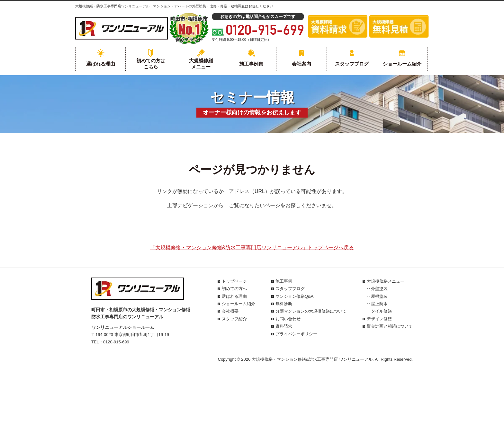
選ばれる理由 (101, 64)
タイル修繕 (381, 311)
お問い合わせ (288, 319)
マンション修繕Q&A (294, 296)
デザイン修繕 (379, 319)
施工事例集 (251, 64)
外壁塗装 (379, 289)
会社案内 (301, 64)
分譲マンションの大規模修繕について (311, 311)
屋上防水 (379, 304)
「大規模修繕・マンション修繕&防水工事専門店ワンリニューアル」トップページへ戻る (252, 248)
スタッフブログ (352, 64)
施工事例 (284, 281)
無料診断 (284, 304)
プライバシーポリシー (296, 334)
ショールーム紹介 (402, 64)
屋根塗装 (379, 296)
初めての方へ (234, 289)
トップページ (234, 281)
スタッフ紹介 (234, 319)
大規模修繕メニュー (201, 64)
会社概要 (230, 311)
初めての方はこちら (151, 64)
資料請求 (284, 326)
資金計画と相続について (390, 326)
